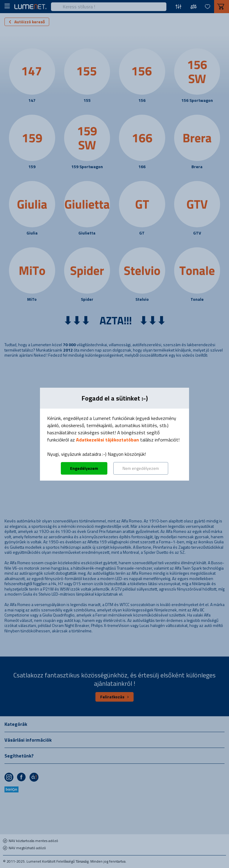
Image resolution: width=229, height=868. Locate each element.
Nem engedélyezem (141, 468)
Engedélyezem (84, 468)
